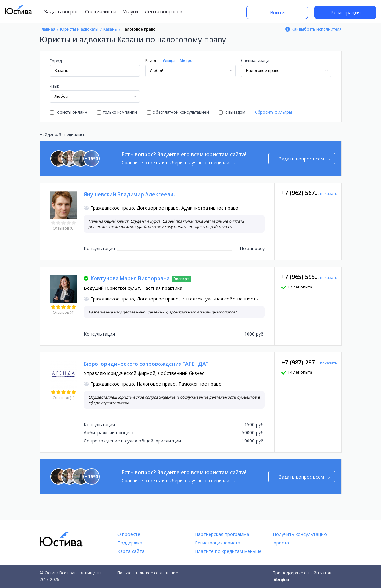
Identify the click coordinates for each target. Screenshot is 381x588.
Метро (186, 61)
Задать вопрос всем (305, 159)
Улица (169, 61)
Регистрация (345, 12)
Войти (277, 12)
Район (151, 61)
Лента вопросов (163, 11)
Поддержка (130, 543)
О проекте (129, 534)
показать (329, 193)
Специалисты (101, 11)
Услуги (130, 11)
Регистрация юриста (218, 543)
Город (56, 61)
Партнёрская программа (222, 534)
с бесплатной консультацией (178, 112)
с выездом (232, 112)
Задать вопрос (61, 11)
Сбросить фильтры (273, 112)
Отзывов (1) (63, 398)
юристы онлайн (69, 112)
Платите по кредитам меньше (228, 551)
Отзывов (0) (63, 228)
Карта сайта (131, 551)
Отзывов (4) (63, 312)
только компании (117, 112)
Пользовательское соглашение (148, 573)
